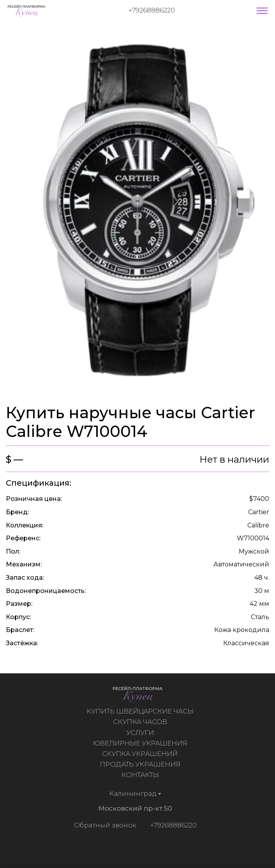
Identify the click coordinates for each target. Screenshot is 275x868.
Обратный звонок (104, 825)
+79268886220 (152, 10)
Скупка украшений (141, 754)
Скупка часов (141, 722)
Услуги (141, 733)
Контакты (141, 775)
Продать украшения (141, 764)
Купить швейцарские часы (141, 711)
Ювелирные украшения (141, 743)
